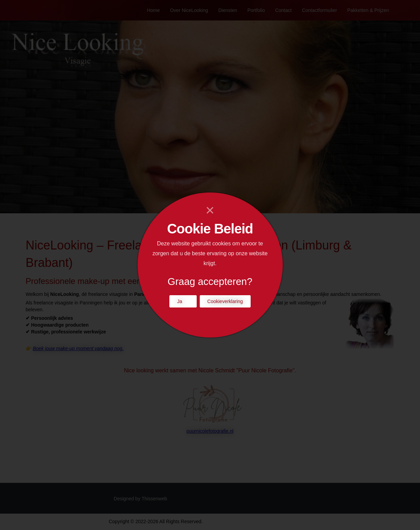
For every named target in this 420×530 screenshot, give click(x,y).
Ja (180, 301)
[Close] (210, 210)
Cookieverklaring (225, 301)
